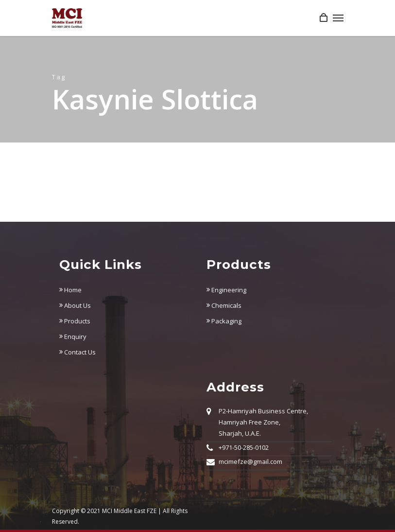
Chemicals (224, 305)
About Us (75, 305)
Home (70, 290)
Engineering (226, 290)
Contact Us (77, 352)
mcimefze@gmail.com (250, 461)
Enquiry (73, 337)
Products (75, 321)
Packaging (224, 321)
